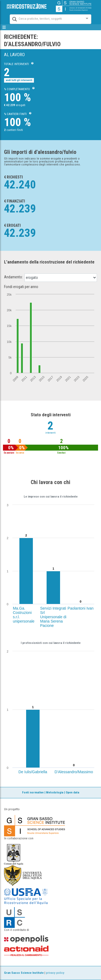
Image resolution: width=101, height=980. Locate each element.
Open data (72, 793)
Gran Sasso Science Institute (24, 973)
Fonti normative (33, 793)
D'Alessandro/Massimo (74, 772)
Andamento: (13, 277)
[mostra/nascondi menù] (4, 27)
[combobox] (46, 18)
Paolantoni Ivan (81, 608)
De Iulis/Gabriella (33, 772)
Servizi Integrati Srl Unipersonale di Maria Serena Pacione (53, 617)
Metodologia (55, 793)
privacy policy (55, 973)
